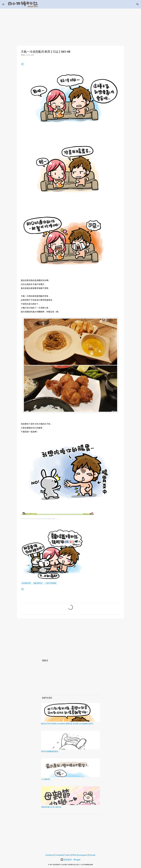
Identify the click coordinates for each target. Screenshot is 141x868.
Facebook (50, 855)
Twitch (68, 855)
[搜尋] (138, 4)
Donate (92, 855)
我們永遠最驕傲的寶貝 (50, 751)
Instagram (83, 855)
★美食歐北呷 (26, 583)
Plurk (74, 855)
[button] (22, 64)
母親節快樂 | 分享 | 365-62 (51, 807)
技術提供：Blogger (70, 860)
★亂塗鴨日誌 (38, 583)
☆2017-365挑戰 (51, 583)
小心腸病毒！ (46, 779)
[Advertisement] (70, 26)
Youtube (59, 855)
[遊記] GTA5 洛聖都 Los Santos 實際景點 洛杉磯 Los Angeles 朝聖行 (67, 724)
